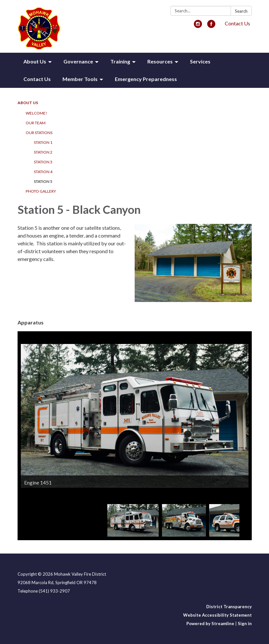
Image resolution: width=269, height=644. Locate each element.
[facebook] (211, 26)
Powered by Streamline (210, 623)
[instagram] (198, 26)
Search (241, 11)
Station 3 (43, 162)
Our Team (36, 123)
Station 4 (43, 172)
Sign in (245, 623)
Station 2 (43, 152)
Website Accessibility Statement (217, 615)
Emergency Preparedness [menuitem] (146, 79)
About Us (28, 103)
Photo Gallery (41, 191)
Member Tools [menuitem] (80, 79)
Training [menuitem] (120, 61)
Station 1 (43, 142)
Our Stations (39, 133)
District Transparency (229, 607)
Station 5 (43, 181)
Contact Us (237, 23)
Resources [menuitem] (160, 61)
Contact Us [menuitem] (37, 79)
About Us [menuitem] (35, 61)
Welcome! (36, 113)
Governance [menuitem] (78, 61)
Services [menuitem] (200, 61)
